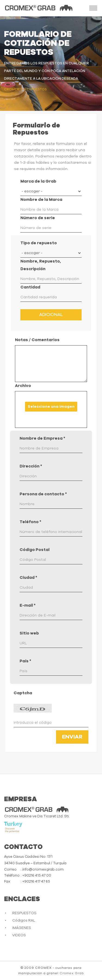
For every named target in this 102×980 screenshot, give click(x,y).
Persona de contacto (43, 494)
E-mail (28, 605)
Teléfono (30, 522)
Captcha (23, 693)
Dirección (31, 466)
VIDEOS (19, 935)
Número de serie (38, 218)
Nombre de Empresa (42, 438)
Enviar (72, 737)
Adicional (51, 315)
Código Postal (35, 550)
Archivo (23, 386)
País (25, 661)
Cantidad (30, 287)
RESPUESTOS (24, 913)
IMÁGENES (22, 928)
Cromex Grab (72, 973)
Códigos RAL (24, 921)
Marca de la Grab (38, 181)
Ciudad (28, 578)
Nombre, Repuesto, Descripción (41, 265)
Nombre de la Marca (41, 200)
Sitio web (29, 633)
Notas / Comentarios (37, 340)
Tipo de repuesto (39, 243)
